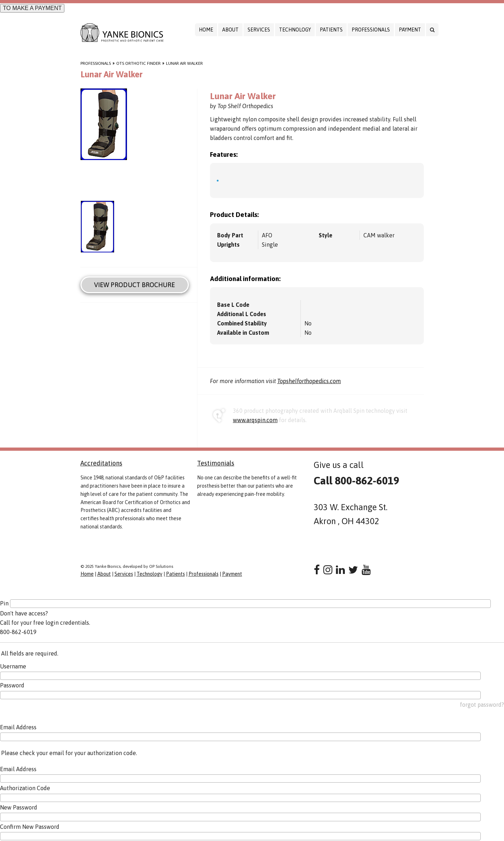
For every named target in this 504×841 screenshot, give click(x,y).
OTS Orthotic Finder (138, 63)
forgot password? (482, 705)
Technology (295, 30)
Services (259, 30)
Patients (331, 30)
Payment (410, 30)
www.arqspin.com (255, 420)
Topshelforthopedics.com (309, 381)
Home (206, 30)
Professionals (371, 30)
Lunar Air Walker (184, 63)
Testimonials (216, 463)
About (230, 30)
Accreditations (101, 463)
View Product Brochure (134, 285)
